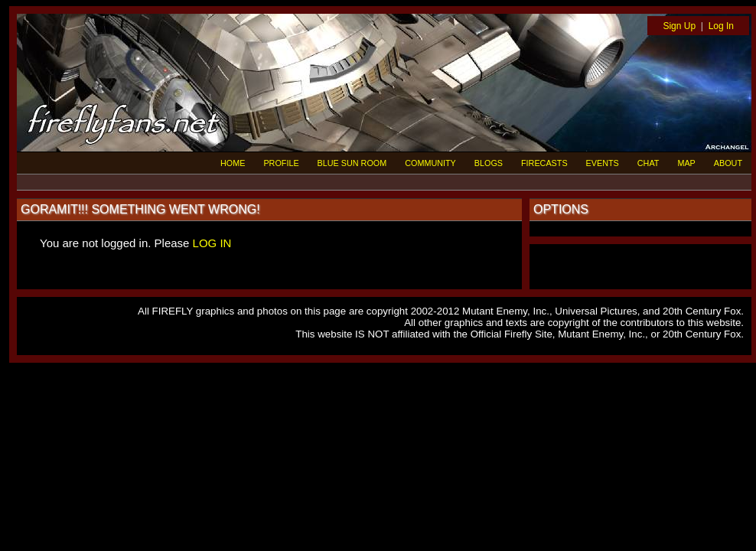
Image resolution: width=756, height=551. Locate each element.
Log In (721, 26)
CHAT (648, 163)
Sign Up (679, 26)
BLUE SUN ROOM (352, 163)
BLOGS (489, 163)
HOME (233, 163)
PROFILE (281, 163)
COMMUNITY (430, 163)
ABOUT (728, 163)
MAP (686, 163)
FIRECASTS (544, 163)
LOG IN (212, 243)
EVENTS (603, 163)
